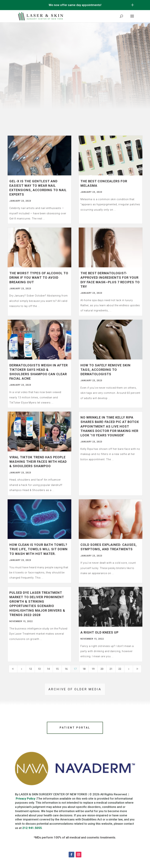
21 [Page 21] (111, 669)
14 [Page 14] (48, 669)
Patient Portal (75, 728)
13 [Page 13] (39, 669)
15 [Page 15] (57, 669)
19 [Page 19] (93, 669)
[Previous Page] (22, 669)
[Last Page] (137, 669)
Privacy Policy (26, 800)
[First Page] (13, 669)
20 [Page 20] (102, 669)
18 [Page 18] (84, 669)
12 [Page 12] (30, 669)
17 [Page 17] (75, 669)
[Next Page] (129, 669)
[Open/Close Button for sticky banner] (132, 5)
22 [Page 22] (120, 669)
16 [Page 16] (66, 669)
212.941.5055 (32, 829)
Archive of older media (75, 689)
